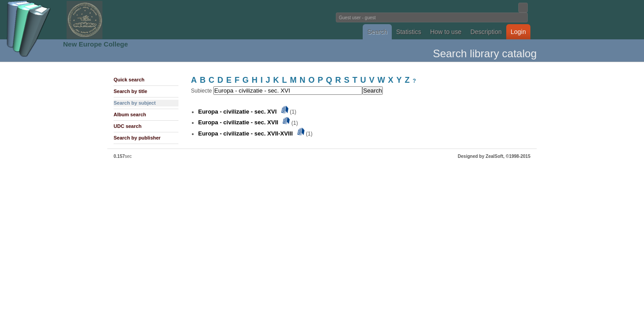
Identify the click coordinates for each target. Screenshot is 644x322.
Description (486, 32)
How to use (446, 32)
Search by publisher (137, 138)
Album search (130, 114)
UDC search (127, 126)
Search (377, 32)
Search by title (130, 91)
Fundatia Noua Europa (175, 20)
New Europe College (95, 44)
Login (518, 32)
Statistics (409, 32)
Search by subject (135, 103)
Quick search (129, 80)
